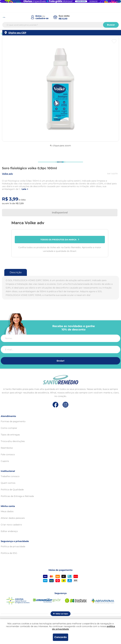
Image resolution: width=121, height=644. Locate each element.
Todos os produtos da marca (60, 240)
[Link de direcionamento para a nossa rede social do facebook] (56, 405)
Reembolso (7, 448)
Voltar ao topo (60, 614)
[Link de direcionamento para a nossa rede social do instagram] (65, 405)
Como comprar (9, 428)
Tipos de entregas (10, 435)
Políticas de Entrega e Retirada (17, 496)
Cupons (5, 461)
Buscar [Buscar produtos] (111, 25)
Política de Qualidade (12, 490)
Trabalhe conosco (10, 476)
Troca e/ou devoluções (13, 441)
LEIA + (25, 189)
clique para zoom (60, 146)
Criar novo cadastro (11, 525)
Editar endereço (9, 531)
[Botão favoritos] (114, 41)
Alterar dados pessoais (13, 518)
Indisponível (60, 213)
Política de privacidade (13, 546)
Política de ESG (9, 553)
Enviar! (60, 361)
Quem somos (8, 483)
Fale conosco (8, 454)
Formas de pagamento (13, 421)
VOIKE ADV (7, 174)
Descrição (16, 272)
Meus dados (7, 511)
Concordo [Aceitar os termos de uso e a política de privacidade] (60, 637)
